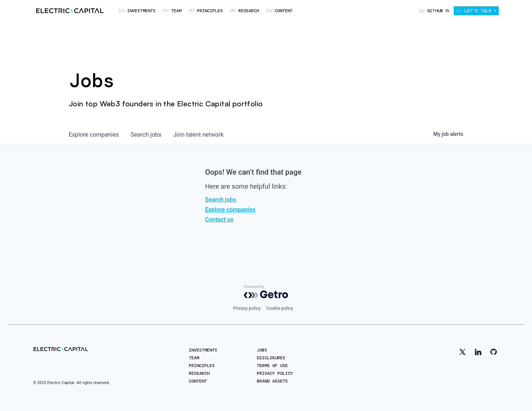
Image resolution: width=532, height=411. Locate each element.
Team (194, 358)
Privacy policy (247, 308)
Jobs (262, 350)
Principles (202, 366)
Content (198, 381)
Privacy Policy (275, 373)
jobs (146, 135)
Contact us (219, 220)
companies (94, 135)
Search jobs (221, 200)
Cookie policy (280, 308)
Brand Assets (272, 381)
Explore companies (230, 210)
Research (199, 373)
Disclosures (271, 358)
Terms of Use (272, 366)
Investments (203, 350)
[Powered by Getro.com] (266, 292)
